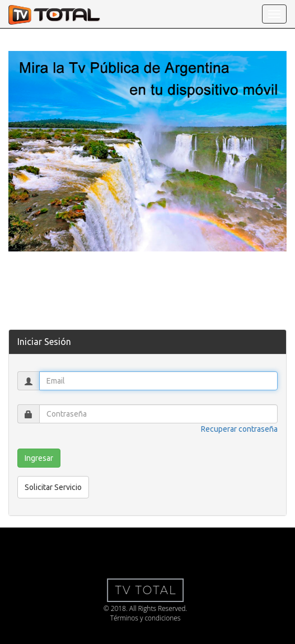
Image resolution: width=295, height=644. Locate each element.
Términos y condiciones (143, 618)
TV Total (143, 590)
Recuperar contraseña (239, 429)
